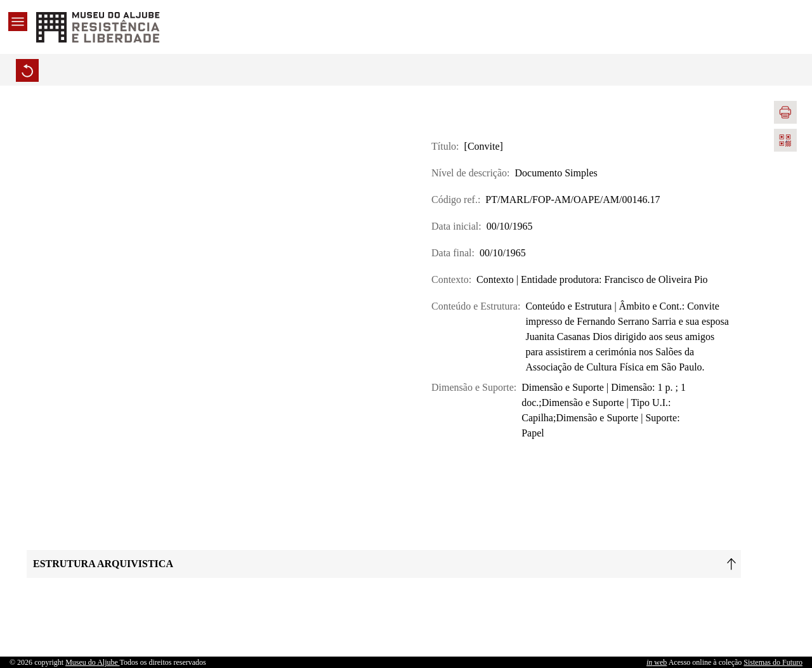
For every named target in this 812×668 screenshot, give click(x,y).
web (657, 662)
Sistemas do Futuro (773, 662)
